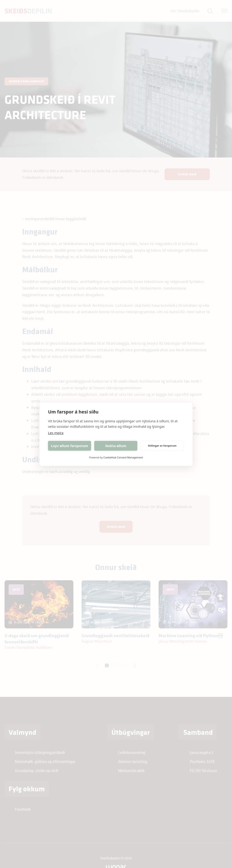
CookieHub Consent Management (123, 457)
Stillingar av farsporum (162, 446)
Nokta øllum (116, 446)
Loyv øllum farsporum (70, 446)
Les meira (56, 433)
